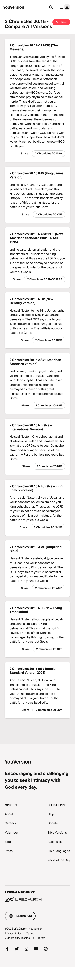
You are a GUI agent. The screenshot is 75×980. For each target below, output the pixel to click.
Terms (30, 933)
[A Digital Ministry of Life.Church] (37, 894)
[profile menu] (64, 7)
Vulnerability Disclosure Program (25, 938)
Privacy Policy (13, 933)
